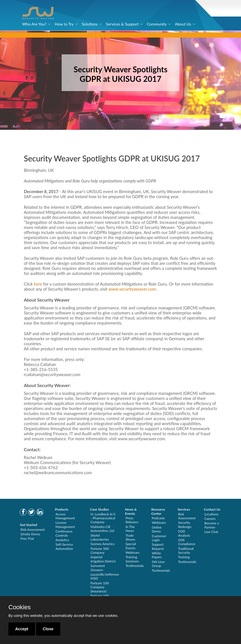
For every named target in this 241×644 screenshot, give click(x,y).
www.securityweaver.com (132, 289)
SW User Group (158, 564)
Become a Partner (212, 525)
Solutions (90, 24)
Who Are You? (34, 24)
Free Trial (27, 538)
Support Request (158, 546)
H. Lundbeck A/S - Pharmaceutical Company (103, 518)
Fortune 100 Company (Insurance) (100, 587)
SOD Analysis (184, 533)
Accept (22, 629)
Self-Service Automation (64, 546)
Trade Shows (130, 537)
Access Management (65, 516)
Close (48, 629)
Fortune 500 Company (100, 551)
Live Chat (211, 532)
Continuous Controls (64, 533)
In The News (130, 529)
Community (157, 24)
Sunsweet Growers (98, 568)
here (38, 284)
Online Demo (157, 529)
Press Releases (132, 520)
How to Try (64, 24)
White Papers (157, 555)
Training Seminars (132, 559)
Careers (210, 519)
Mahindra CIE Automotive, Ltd (102, 529)
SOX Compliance (187, 542)
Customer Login (159, 538)
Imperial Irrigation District (103, 559)
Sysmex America (103, 544)
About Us (183, 24)
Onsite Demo (30, 534)
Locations (211, 514)
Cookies (19, 607)
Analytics (62, 540)
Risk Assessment (33, 530)
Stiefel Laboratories (100, 537)
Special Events (131, 546)
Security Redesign (185, 524)
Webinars (133, 553)
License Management (65, 524)
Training (184, 557)
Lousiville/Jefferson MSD (105, 576)
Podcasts (158, 518)
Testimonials (135, 566)
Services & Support (122, 24)
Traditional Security (186, 551)
